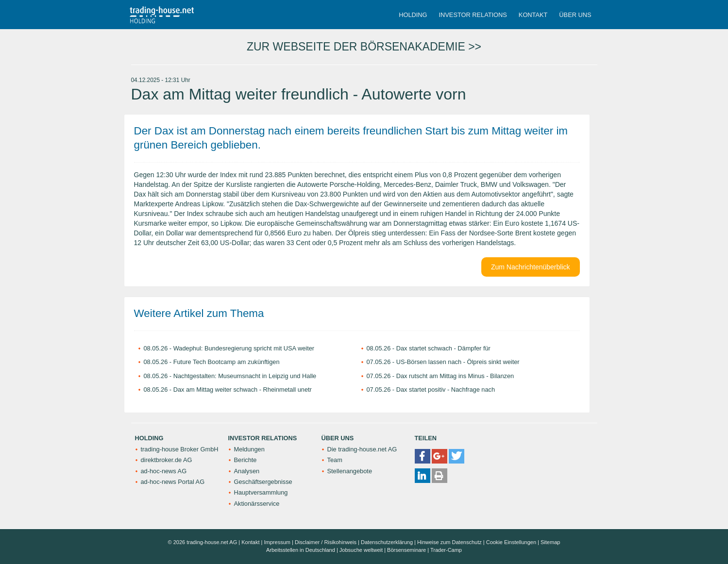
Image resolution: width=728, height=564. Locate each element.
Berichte (245, 460)
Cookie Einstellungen (511, 542)
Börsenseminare (406, 550)
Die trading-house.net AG (362, 449)
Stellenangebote (350, 471)
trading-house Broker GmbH (180, 449)
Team (335, 460)
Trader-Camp (446, 550)
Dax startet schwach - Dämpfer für (443, 348)
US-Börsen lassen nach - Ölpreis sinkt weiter (458, 362)
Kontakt (533, 15)
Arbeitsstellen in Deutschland (301, 550)
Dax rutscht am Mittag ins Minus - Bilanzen (455, 376)
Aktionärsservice (257, 504)
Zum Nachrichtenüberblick (531, 267)
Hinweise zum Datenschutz (449, 542)
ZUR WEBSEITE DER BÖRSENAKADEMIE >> (364, 47)
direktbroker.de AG (167, 460)
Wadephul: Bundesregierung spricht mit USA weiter (244, 348)
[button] (423, 456)
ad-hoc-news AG (164, 471)
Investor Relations (473, 15)
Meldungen (249, 449)
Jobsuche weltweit (361, 550)
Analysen (247, 471)
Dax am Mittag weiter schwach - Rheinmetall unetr (243, 390)
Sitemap (550, 542)
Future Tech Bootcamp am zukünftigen (227, 362)
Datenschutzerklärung (387, 542)
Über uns (575, 15)
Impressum (277, 542)
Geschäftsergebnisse (263, 482)
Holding (413, 15)
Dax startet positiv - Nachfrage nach (446, 390)
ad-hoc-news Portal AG (173, 482)
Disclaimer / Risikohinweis (326, 542)
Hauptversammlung (261, 492)
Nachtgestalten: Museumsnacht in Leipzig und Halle (245, 376)
